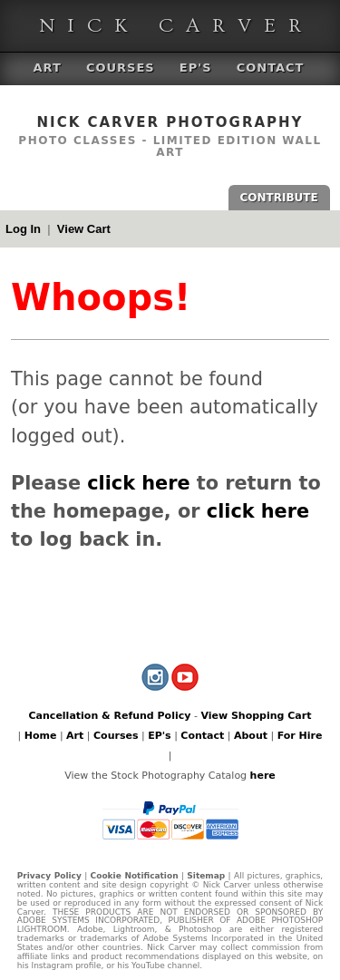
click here (138, 483)
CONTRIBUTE (279, 198)
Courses (121, 68)
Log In (23, 229)
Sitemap (206, 876)
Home (41, 736)
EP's (196, 68)
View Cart (84, 229)
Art (48, 68)
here (263, 776)
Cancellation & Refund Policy (110, 716)
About (251, 736)
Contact (271, 68)
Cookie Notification (135, 876)
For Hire (300, 736)
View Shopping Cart (256, 716)
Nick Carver (176, 26)
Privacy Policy (49, 876)
